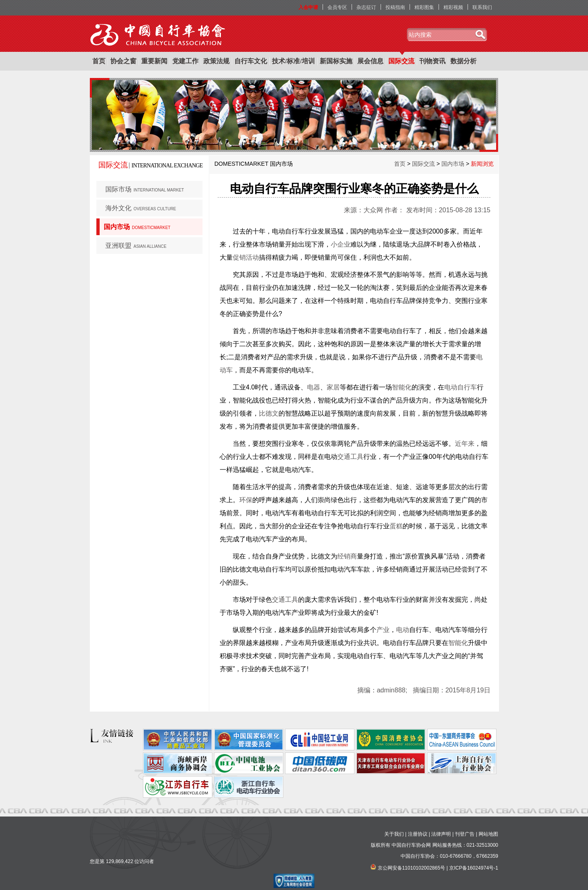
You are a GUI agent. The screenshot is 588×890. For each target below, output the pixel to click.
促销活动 (246, 257)
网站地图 (488, 834)
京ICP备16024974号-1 (474, 868)
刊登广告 (465, 834)
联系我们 (482, 7)
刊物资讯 (432, 61)
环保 (246, 500)
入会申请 (308, 7)
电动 (403, 630)
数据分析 (463, 61)
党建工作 (185, 61)
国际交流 (401, 61)
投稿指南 (395, 7)
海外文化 (141, 208)
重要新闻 (154, 61)
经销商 (347, 556)
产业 (383, 630)
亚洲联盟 (136, 246)
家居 (333, 387)
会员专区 (337, 7)
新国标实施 (336, 61)
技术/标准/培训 (293, 61)
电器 (314, 387)
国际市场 (145, 189)
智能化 (402, 387)
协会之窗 (123, 61)
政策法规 (216, 61)
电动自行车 (461, 387)
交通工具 (350, 457)
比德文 (269, 413)
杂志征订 (366, 7)
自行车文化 (251, 61)
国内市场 (137, 227)
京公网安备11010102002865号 (411, 868)
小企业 (341, 244)
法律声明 (441, 834)
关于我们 (394, 834)
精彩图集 (424, 7)
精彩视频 (453, 7)
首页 (99, 61)
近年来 (465, 444)
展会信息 (370, 61)
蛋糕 (396, 526)
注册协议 (418, 834)
